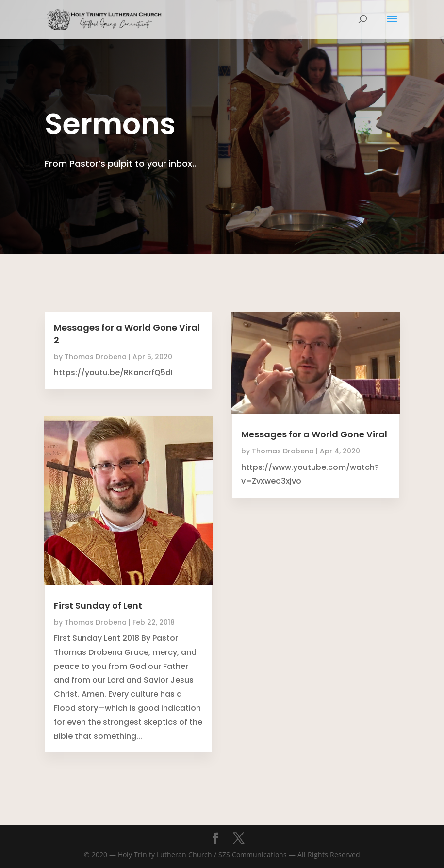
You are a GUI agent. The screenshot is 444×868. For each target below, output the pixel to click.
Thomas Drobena (96, 357)
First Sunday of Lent (98, 606)
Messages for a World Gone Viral (314, 434)
